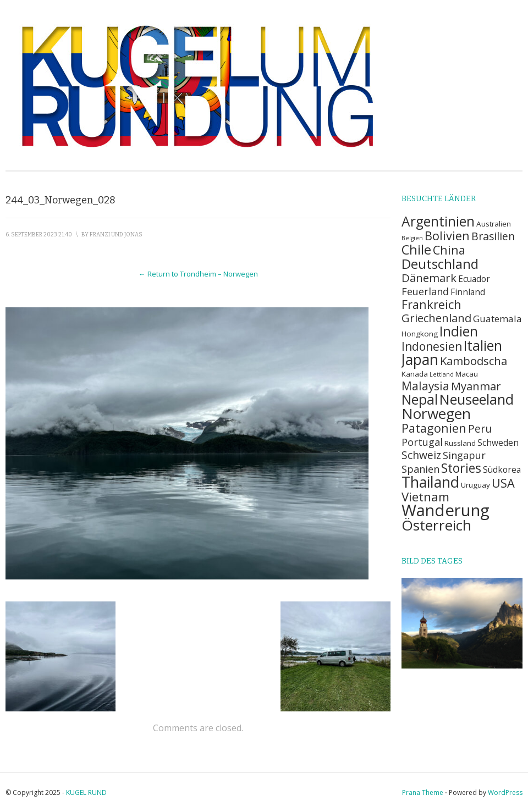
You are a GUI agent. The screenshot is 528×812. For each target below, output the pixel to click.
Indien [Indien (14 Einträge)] (459, 331)
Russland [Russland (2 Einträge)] (460, 443)
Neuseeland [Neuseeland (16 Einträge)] (477, 399)
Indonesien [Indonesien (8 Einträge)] (432, 346)
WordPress (505, 792)
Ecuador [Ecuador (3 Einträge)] (474, 279)
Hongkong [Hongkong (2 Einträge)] (420, 334)
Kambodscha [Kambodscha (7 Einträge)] (474, 361)
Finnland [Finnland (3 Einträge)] (468, 292)
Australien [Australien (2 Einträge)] (494, 224)
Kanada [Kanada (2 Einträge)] (415, 374)
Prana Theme (423, 792)
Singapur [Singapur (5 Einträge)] (464, 455)
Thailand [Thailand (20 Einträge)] (430, 482)
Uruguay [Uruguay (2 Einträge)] (475, 485)
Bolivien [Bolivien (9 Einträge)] (447, 236)
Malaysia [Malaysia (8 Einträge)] (425, 386)
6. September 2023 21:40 (39, 235)
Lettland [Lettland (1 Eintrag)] (442, 374)
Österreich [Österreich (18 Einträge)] (436, 525)
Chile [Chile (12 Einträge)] (416, 250)
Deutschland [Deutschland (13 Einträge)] (440, 264)
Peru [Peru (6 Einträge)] (480, 429)
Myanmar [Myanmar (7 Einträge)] (476, 386)
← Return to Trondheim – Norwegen (198, 274)
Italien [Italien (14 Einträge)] (483, 346)
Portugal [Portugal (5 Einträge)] (422, 442)
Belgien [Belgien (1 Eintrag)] (412, 238)
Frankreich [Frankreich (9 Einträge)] (431, 304)
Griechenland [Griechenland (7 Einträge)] (436, 318)
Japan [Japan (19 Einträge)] (420, 360)
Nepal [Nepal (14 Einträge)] (420, 399)
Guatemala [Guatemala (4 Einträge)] (497, 319)
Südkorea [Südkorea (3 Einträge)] (502, 470)
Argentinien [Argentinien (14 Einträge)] (438, 221)
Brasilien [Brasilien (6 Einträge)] (493, 236)
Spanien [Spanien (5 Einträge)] (420, 469)
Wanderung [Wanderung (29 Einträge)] (446, 510)
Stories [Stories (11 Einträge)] (461, 468)
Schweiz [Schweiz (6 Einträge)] (421, 455)
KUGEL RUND (86, 792)
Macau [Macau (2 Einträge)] (467, 374)
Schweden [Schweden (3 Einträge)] (498, 443)
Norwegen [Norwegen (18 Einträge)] (436, 413)
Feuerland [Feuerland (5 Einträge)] (425, 291)
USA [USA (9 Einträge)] (503, 483)
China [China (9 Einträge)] (449, 250)
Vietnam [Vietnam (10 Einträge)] (425, 497)
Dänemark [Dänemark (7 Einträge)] (429, 278)
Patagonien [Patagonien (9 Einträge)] (434, 428)
